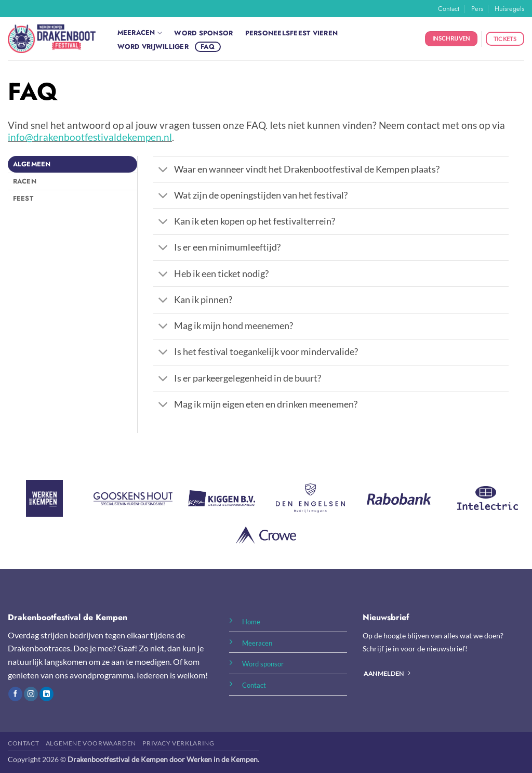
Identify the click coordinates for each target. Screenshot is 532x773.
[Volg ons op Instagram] (31, 694)
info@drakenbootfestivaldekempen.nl (90, 137)
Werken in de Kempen (222, 759)
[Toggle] (163, 170)
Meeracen (140, 33)
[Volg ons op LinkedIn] (46, 694)
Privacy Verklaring (178, 743)
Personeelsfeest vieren (292, 33)
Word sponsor (203, 33)
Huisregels (509, 9)
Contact (449, 9)
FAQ (208, 47)
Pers (477, 9)
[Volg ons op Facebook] (15, 694)
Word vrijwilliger (153, 47)
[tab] (72, 164)
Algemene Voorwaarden (91, 743)
